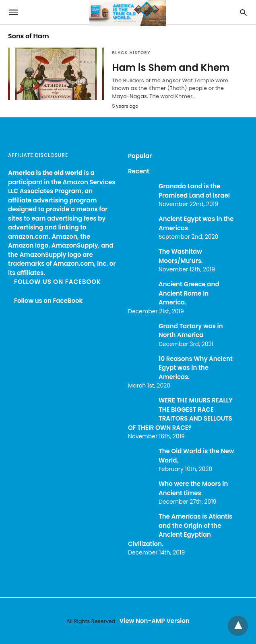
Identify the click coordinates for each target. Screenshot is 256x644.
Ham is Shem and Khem (171, 68)
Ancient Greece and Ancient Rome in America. (189, 293)
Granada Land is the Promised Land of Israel (194, 191)
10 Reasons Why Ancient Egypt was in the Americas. (196, 368)
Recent (139, 171)
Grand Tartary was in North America (191, 331)
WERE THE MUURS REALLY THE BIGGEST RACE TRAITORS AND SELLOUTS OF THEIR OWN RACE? (180, 414)
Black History (131, 53)
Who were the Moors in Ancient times (193, 488)
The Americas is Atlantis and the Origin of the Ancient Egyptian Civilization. (180, 530)
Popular (140, 156)
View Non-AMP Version (155, 621)
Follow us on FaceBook (58, 282)
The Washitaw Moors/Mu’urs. (181, 256)
